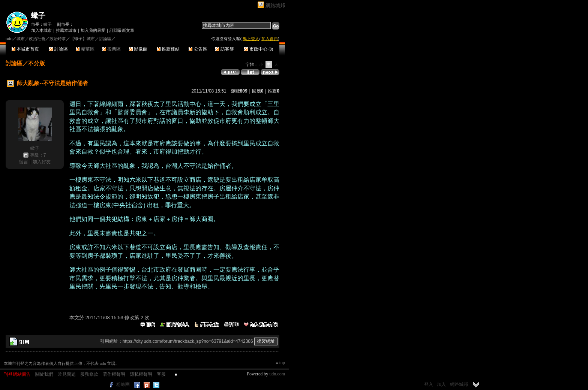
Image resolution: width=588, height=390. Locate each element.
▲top (280, 363)
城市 (21, 39)
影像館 (138, 49)
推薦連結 (168, 49)
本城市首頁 (25, 49)
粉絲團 (123, 384)
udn (9, 39)
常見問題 (67, 374)
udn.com (277, 374)
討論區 (58, 49)
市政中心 (259, 49)
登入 (429, 384)
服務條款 (89, 374)
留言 (24, 162)
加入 (441, 384)
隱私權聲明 (141, 374)
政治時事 (58, 39)
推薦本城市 (66, 30)
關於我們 (44, 374)
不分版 (37, 63)
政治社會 (37, 39)
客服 (161, 374)
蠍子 (38, 16)
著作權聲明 (114, 374)
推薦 (274, 91)
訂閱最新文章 (122, 30)
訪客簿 (224, 49)
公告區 (198, 49)
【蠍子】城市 (82, 39)
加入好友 (42, 162)
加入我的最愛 (93, 30)
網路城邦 (275, 5)
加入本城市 (41, 30)
